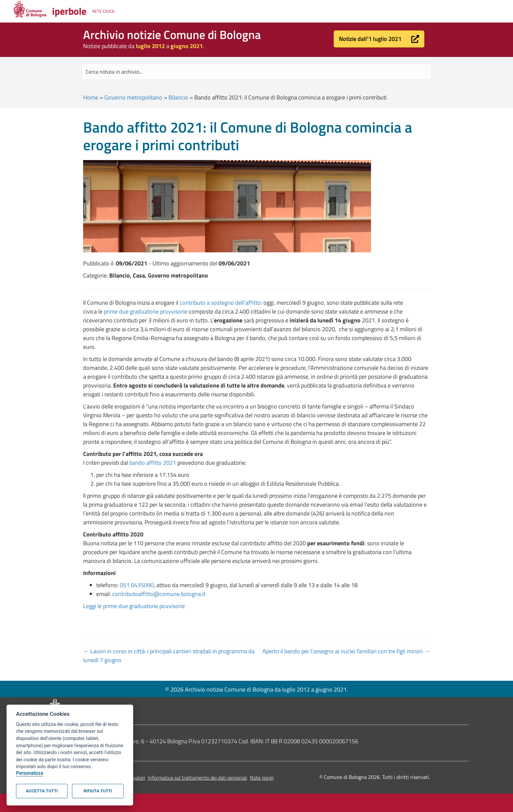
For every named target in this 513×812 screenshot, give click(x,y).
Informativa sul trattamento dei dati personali (197, 778)
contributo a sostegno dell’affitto (220, 303)
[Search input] (256, 72)
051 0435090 (137, 585)
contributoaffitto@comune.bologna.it (159, 594)
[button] (379, 39)
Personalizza (30, 773)
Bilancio (178, 97)
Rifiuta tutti (98, 791)
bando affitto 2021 (153, 463)
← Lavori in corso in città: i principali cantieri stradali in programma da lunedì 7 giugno (169, 656)
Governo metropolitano (133, 97)
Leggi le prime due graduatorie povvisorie (134, 606)
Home (91, 97)
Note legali (262, 778)
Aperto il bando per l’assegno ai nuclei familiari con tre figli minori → (346, 651)
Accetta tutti (42, 791)
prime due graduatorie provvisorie (146, 311)
